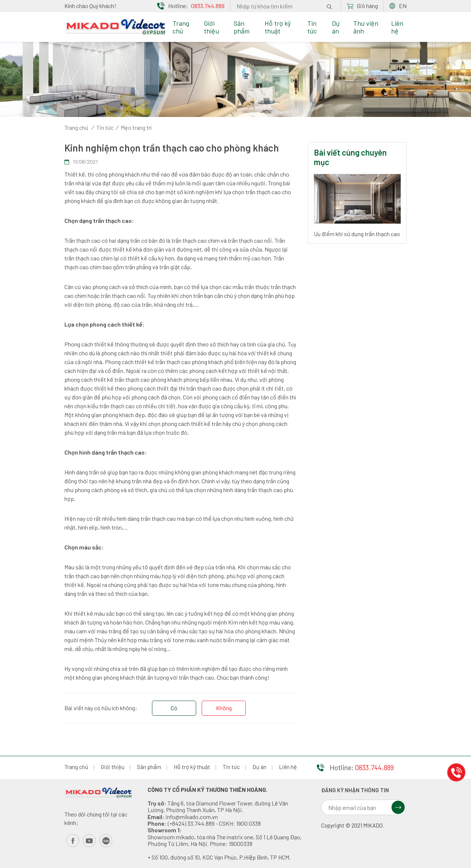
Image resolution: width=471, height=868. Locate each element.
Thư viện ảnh (366, 27)
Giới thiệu (211, 27)
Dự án (336, 27)
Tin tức (312, 27)
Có (174, 708)
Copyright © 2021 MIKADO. (353, 826)
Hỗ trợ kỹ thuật (278, 27)
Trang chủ (181, 27)
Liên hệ (397, 27)
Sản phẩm (242, 27)
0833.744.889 (208, 6)
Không (224, 708)
